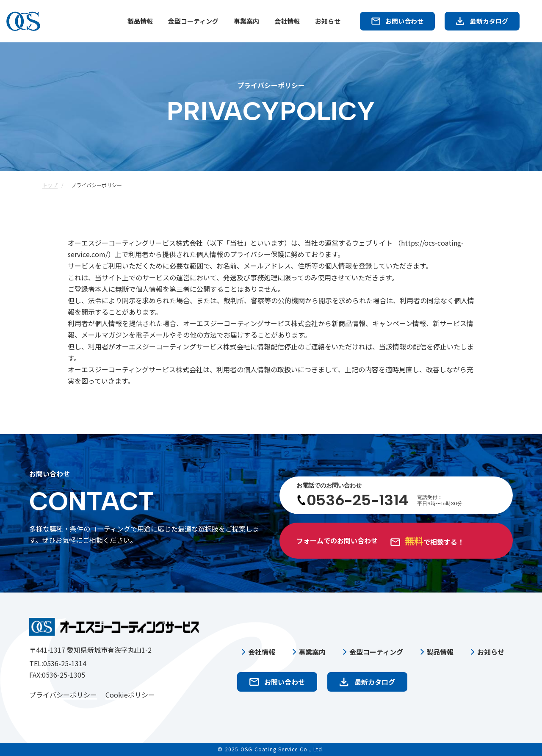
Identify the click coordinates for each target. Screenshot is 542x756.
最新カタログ (489, 21)
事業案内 (246, 21)
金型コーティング (193, 21)
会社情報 (287, 21)
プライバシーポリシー (63, 695)
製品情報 (140, 21)
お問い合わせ (404, 21)
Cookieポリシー (130, 695)
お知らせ (328, 21)
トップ (50, 185)
